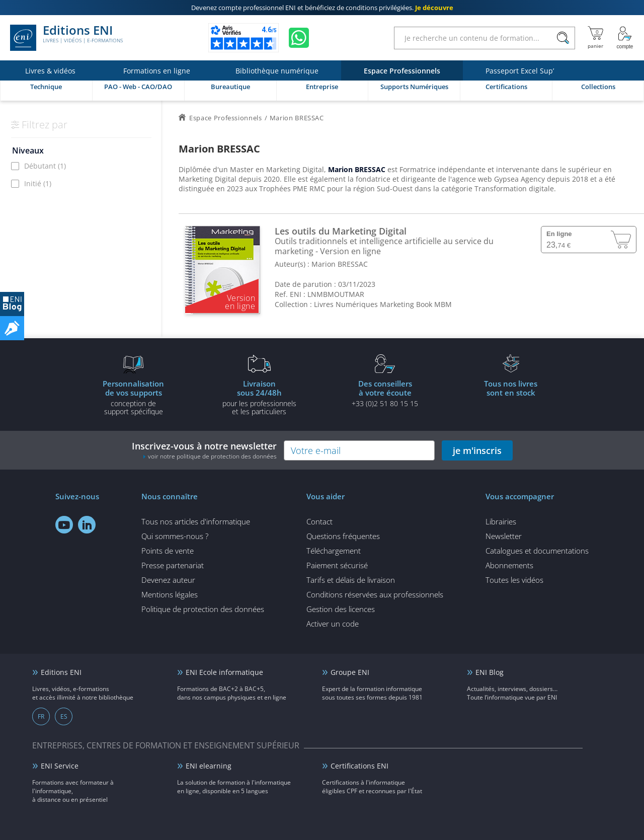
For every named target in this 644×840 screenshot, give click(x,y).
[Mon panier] (595, 38)
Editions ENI (66, 38)
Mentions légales (170, 594)
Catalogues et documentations (537, 551)
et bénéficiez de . (322, 8)
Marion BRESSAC (340, 264)
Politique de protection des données (203, 609)
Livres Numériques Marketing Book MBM (383, 304)
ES (64, 716)
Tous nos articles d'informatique (196, 521)
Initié (38, 183)
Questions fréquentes (343, 536)
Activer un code (333, 624)
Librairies (501, 521)
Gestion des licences (341, 609)
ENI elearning (209, 766)
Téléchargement (334, 551)
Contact (319, 521)
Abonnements (509, 565)
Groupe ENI (350, 672)
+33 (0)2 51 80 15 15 (385, 393)
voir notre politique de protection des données (212, 456)
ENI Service (60, 766)
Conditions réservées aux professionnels (375, 594)
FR (41, 716)
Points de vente (168, 551)
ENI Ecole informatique (224, 672)
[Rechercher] (563, 38)
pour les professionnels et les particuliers (259, 397)
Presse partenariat (173, 565)
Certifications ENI (359, 766)
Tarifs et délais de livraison (351, 580)
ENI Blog (490, 672)
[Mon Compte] (625, 38)
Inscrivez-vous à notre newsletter (204, 450)
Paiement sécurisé (337, 565)
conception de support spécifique (133, 397)
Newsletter (504, 536)
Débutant (45, 166)
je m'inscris (477, 450)
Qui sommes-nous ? (175, 536)
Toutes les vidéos (514, 580)
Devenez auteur (168, 580)
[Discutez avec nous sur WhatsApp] (299, 38)
